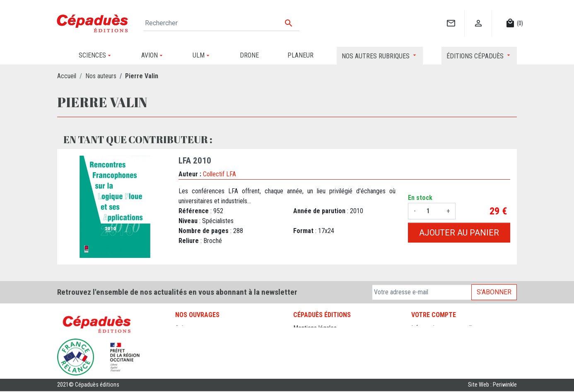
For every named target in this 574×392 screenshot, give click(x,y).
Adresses (423, 358)
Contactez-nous (314, 348)
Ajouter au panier (459, 233)
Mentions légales (315, 328)
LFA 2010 (195, 161)
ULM (181, 358)
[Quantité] (431, 211)
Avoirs (419, 348)
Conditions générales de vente (332, 338)
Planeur (185, 348)
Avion (182, 328)
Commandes (427, 338)
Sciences (187, 368)
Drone (183, 338)
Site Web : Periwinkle (492, 386)
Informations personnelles (445, 328)
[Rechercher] (221, 23)
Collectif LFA (219, 174)
